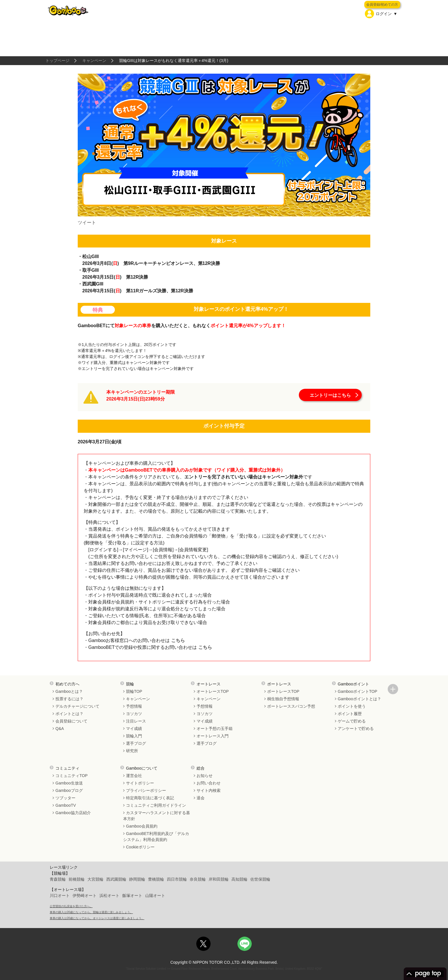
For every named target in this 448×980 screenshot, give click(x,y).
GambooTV (66, 805)
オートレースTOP (213, 691)
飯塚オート (132, 896)
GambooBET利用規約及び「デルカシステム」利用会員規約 (156, 837)
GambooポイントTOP (357, 691)
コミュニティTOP (72, 776)
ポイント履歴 (350, 714)
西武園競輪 (116, 879)
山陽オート (155, 896)
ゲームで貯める (352, 721)
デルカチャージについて (77, 706)
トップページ (57, 61)
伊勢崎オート (85, 896)
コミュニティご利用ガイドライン (156, 805)
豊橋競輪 (156, 879)
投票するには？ (69, 699)
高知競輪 (239, 879)
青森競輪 (58, 879)
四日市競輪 (177, 879)
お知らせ (205, 776)
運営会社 (134, 776)
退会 (201, 798)
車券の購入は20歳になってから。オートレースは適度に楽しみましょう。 (97, 918)
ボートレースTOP (283, 691)
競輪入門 (134, 736)
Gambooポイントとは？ (359, 699)
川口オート (60, 896)
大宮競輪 (95, 879)
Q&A (60, 729)
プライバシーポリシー (146, 790)
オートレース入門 (213, 736)
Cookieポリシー (140, 847)
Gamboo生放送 (69, 783)
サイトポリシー (140, 783)
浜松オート (109, 896)
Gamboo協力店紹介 (73, 813)
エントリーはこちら (330, 395)
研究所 (132, 751)
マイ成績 (134, 729)
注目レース (136, 721)
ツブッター (65, 798)
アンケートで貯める (356, 729)
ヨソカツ (134, 714)
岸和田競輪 (219, 879)
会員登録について (71, 721)
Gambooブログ (69, 790)
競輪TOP (134, 691)
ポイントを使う (352, 706)
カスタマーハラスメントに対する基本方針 (157, 816)
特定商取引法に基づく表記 (150, 798)
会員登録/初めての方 (382, 5)
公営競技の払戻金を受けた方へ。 (71, 906)
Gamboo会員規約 (142, 826)
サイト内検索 (209, 790)
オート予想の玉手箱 (215, 729)
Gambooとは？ (69, 691)
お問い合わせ (209, 783)
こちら (177, 640)
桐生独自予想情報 (283, 699)
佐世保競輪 (260, 879)
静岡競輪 (137, 879)
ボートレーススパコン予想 (291, 706)
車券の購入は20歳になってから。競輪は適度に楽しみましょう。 (91, 912)
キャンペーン (94, 61)
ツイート (87, 223)
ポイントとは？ (69, 714)
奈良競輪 (198, 879)
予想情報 (134, 706)
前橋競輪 (77, 879)
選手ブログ (136, 743)
